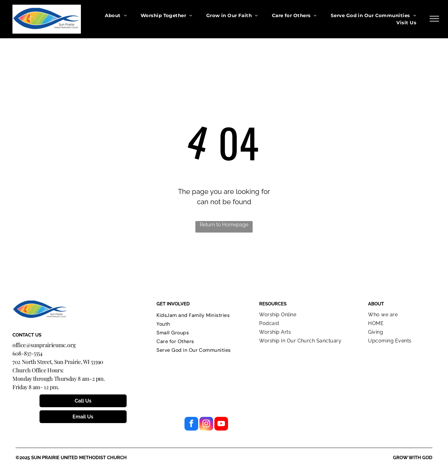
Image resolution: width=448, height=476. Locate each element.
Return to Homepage (224, 225)
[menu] (434, 19)
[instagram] (206, 424)
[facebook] (191, 424)
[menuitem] (116, 16)
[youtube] (221, 424)
